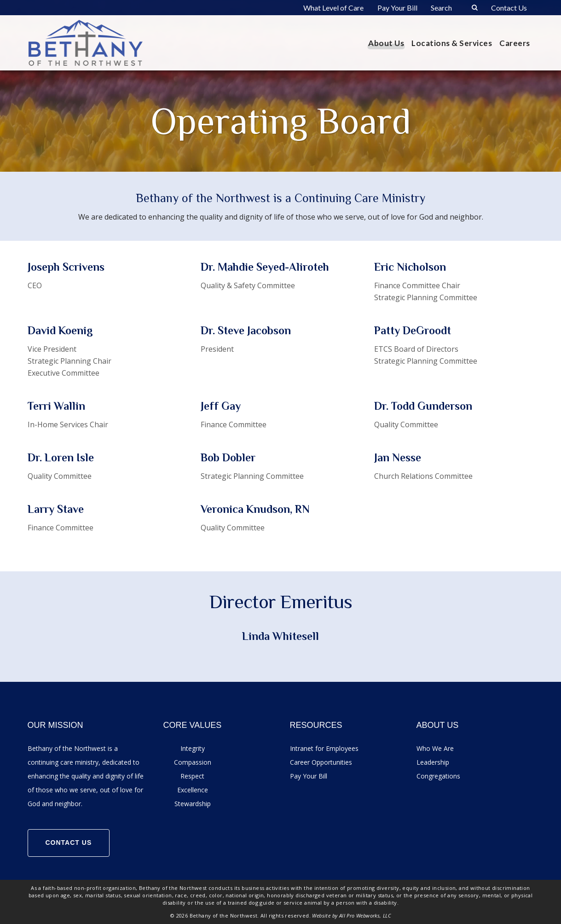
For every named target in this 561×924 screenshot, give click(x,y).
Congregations (438, 776)
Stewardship (193, 804)
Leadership (433, 762)
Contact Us (509, 8)
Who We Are (435, 748)
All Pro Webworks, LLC (365, 915)
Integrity (193, 748)
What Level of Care (333, 8)
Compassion (193, 762)
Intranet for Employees (324, 748)
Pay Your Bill (397, 8)
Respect (192, 776)
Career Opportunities (321, 762)
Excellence (193, 790)
